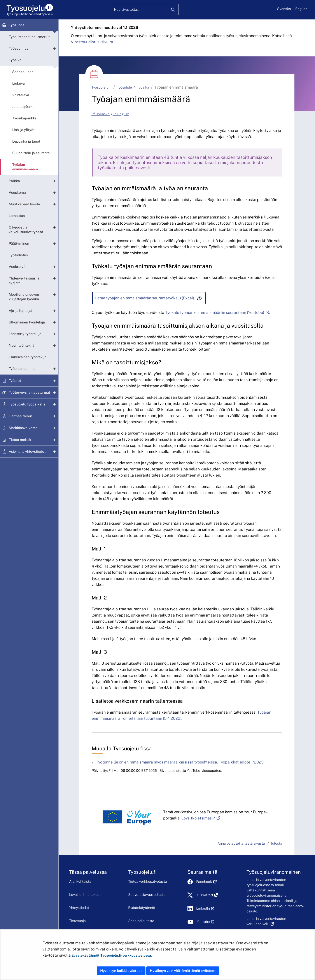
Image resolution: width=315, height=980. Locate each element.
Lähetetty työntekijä (25, 334)
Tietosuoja (77, 921)
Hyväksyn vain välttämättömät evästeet (183, 971)
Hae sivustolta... (127, 10)
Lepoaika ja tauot (26, 141)
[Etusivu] (29, 10)
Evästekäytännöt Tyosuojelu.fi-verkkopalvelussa (111, 955)
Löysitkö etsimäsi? (201, 818)
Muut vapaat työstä (24, 204)
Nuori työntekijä (22, 345)
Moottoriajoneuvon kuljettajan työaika (24, 297)
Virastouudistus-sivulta (92, 42)
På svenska (101, 114)
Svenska (284, 9)
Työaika (15, 60)
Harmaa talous (21, 416)
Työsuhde (17, 25)
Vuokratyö (17, 267)
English (301, 9)
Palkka (14, 181)
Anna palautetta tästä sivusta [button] (241, 843)
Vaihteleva (21, 95)
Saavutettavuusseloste (147, 895)
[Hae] (173, 10)
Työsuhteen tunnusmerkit (29, 37)
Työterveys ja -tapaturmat (29, 392)
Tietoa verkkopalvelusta (148, 881)
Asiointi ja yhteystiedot (27, 452)
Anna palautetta (141, 921)
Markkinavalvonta (23, 428)
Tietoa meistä (20, 440)
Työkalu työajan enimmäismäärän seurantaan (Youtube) (217, 312)
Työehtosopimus (22, 369)
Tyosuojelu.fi (101, 87)
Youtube (206, 922)
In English (121, 114)
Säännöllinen (23, 72)
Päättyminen (19, 244)
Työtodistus (18, 255)
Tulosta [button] (276, 843)
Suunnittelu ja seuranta (31, 153)
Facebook (206, 882)
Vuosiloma (17, 193)
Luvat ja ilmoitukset (85, 895)
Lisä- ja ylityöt (23, 130)
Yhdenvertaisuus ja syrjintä (24, 281)
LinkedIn (205, 908)
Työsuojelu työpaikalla (27, 404)
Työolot (15, 381)
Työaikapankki (24, 118)
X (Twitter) (207, 895)
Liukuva (18, 83)
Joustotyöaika (23, 107)
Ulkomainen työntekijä (27, 322)
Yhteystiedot (79, 908)
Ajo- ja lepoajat (21, 311)
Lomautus (17, 216)
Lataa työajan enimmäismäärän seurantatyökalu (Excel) (145, 298)
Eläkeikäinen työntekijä (28, 357)
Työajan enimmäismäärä (25, 167)
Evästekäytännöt (142, 908)
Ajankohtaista (80, 881)
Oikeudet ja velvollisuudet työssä (26, 230)
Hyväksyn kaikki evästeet (121, 971)
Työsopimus (18, 48)
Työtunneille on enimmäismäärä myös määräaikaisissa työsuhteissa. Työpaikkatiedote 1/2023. (180, 762)
